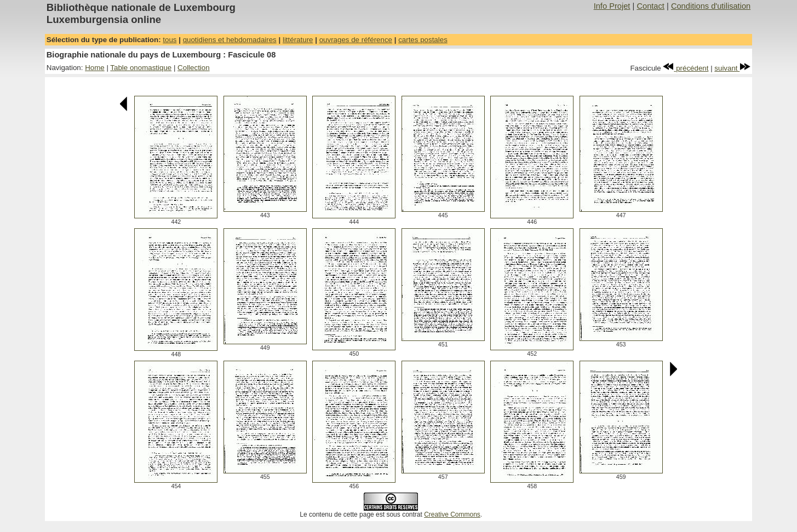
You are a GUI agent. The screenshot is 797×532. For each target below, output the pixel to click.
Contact (650, 6)
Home (95, 68)
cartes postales (423, 40)
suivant (732, 68)
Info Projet (612, 6)
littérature (298, 40)
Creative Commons (452, 514)
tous (170, 40)
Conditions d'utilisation (711, 6)
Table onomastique (141, 68)
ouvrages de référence (356, 40)
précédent (686, 68)
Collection (194, 68)
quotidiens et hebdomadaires (230, 40)
